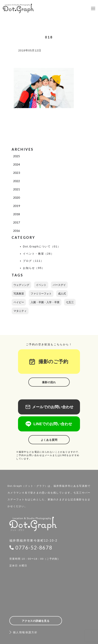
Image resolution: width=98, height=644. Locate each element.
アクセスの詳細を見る (36, 621)
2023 (17, 173)
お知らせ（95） (34, 268)
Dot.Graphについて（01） (42, 246)
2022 (17, 181)
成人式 (62, 294)
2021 (17, 189)
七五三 (70, 302)
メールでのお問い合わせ (49, 407)
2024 (17, 164)
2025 (17, 156)
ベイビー (19, 302)
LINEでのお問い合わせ (49, 424)
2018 (17, 214)
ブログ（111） (33, 261)
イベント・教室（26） (38, 254)
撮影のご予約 (51, 362)
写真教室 (19, 294)
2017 (17, 222)
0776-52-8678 (34, 548)
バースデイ (59, 285)
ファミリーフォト (41, 294)
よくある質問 (49, 440)
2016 (17, 231)
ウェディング (21, 285)
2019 (17, 206)
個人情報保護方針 (25, 632)
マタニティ (20, 311)
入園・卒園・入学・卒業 (45, 302)
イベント (41, 285)
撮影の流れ (49, 382)
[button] (93, 8)
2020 (17, 197)
